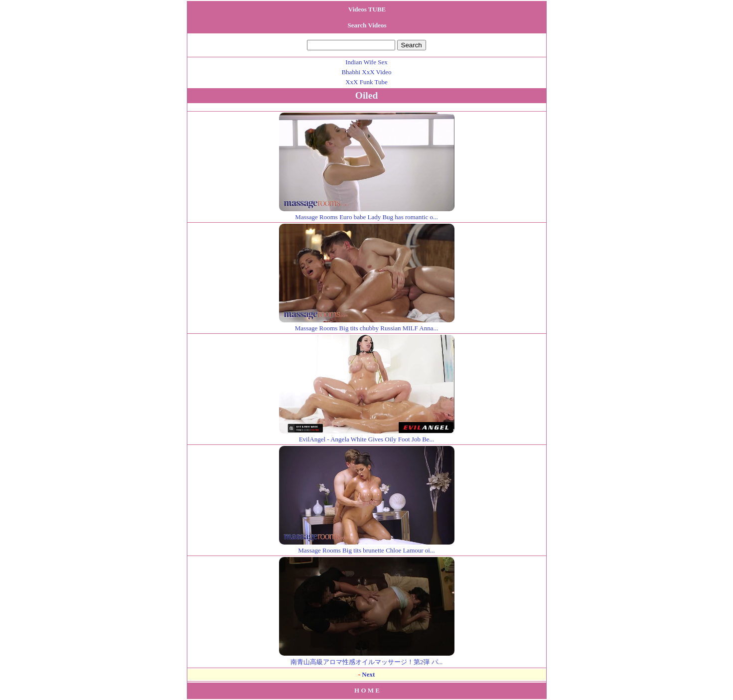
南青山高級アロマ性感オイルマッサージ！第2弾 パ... (367, 658)
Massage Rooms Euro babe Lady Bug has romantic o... (367, 213)
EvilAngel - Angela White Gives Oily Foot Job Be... (367, 435)
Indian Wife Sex (366, 62)
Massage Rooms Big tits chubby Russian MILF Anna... (367, 324)
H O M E (367, 690)
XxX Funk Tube (366, 82)
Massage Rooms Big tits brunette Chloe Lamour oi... (367, 546)
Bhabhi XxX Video (366, 72)
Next (368, 674)
